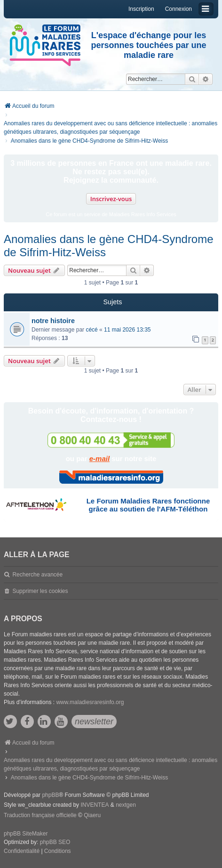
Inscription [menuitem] (141, 9)
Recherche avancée (37, 575)
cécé (91, 330)
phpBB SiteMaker (26, 834)
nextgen (126, 805)
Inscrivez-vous (111, 199)
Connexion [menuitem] (178, 9)
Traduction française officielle (40, 815)
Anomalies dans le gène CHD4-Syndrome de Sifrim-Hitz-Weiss (109, 246)
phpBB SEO (55, 842)
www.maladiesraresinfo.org (90, 702)
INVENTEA (95, 805)
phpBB (50, 795)
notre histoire (53, 321)
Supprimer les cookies (40, 591)
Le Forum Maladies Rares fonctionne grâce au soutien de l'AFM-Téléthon (148, 505)
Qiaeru (92, 815)
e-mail (99, 458)
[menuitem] (22, 852)
